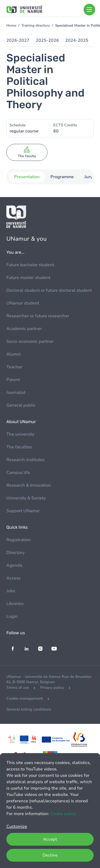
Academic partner (24, 329)
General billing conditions (29, 709)
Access (13, 578)
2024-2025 (77, 40)
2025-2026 (47, 40)
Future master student (28, 278)
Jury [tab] (88, 177)
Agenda (14, 565)
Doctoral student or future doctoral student (49, 290)
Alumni (14, 354)
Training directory (36, 26)
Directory (15, 553)
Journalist (16, 393)
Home (11, 26)
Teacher (14, 367)
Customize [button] (17, 827)
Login (12, 616)
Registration (19, 540)
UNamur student (23, 303)
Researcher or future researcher (38, 316)
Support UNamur (23, 511)
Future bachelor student (30, 265)
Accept (50, 839)
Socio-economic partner (30, 341)
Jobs (11, 591)
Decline (50, 855)
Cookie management (25, 698)
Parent (13, 380)
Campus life (18, 473)
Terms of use (18, 688)
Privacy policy (52, 688)
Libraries (15, 604)
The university (20, 434)
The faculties (19, 447)
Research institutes (25, 460)
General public (21, 405)
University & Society (26, 498)
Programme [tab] (62, 177)
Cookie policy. (63, 814)
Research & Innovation (29, 485)
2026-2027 (18, 40)
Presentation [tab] (27, 177)
